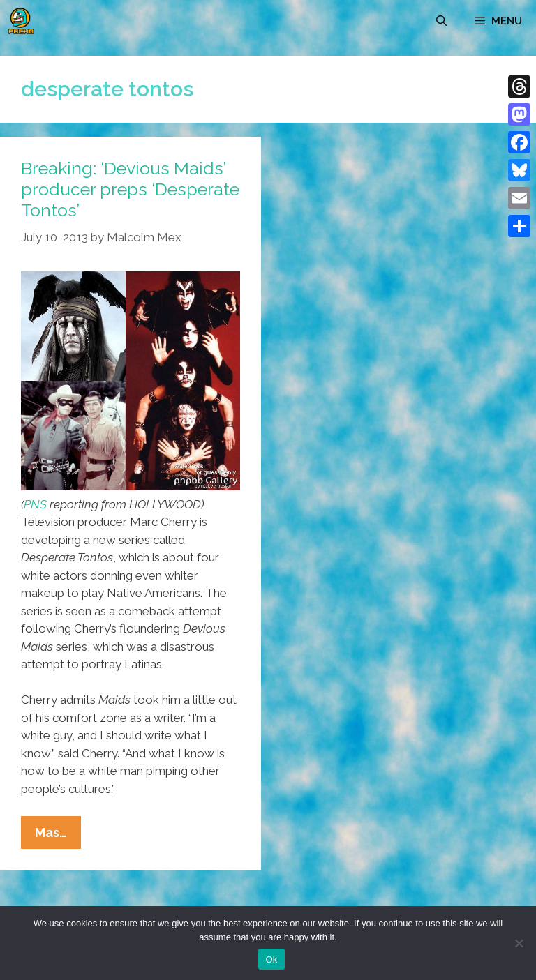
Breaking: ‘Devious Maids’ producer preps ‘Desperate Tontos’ (130, 189)
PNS (35, 504)
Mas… (58, 836)
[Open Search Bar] (441, 21)
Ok (271, 959)
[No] (519, 943)
